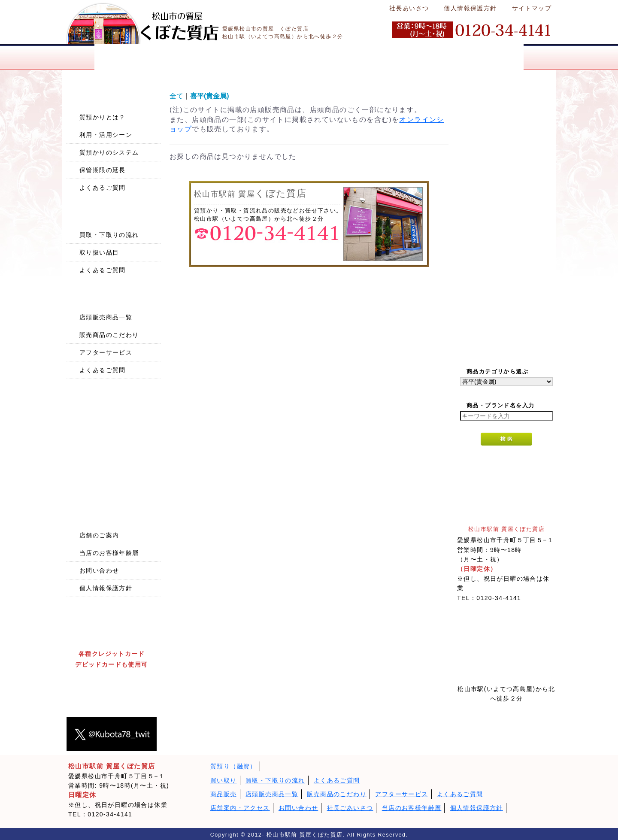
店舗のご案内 (99, 535)
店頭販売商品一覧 (106, 317)
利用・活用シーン (106, 135)
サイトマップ (532, 8)
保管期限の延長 (103, 170)
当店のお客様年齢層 (109, 553)
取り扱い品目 (99, 252)
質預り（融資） (233, 766)
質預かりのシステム (109, 152)
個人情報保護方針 (470, 8)
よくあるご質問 (103, 188)
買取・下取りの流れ (109, 235)
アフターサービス (106, 352)
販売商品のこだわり (109, 335)
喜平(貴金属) (210, 96)
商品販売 (224, 794)
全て (176, 96)
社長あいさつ (409, 8)
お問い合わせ (99, 570)
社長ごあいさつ (350, 808)
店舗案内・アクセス (240, 808)
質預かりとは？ (103, 117)
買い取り (224, 780)
